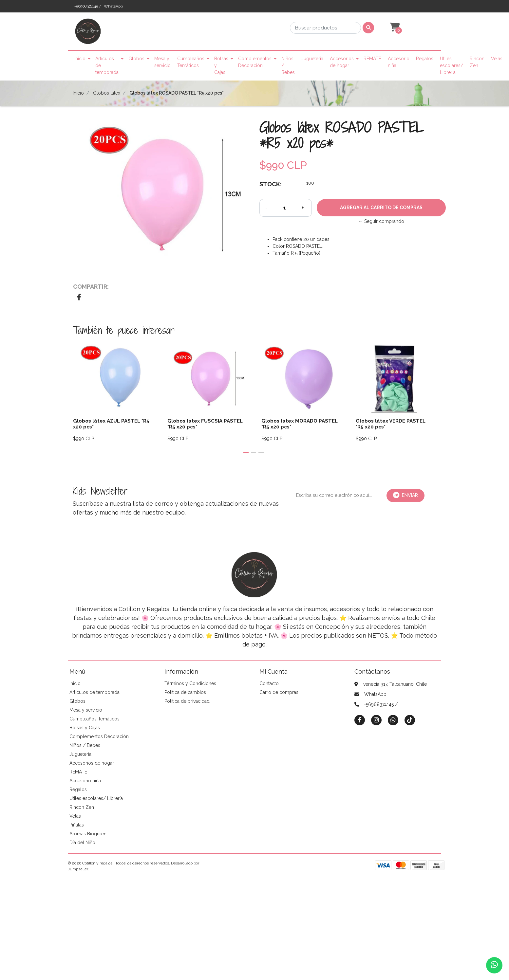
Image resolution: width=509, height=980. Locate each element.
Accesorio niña (399, 62)
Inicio (80, 59)
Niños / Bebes (288, 65)
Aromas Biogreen (88, 834)
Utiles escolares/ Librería (452, 65)
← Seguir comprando (381, 221)
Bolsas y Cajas (221, 65)
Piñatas (77, 825)
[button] (394, 27)
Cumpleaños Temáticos (191, 62)
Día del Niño (82, 843)
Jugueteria (312, 59)
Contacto (269, 683)
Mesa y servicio (162, 62)
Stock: (271, 184)
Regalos (425, 59)
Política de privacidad (187, 701)
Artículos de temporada (107, 65)
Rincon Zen (477, 62)
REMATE (372, 59)
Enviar (405, 495)
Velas (497, 59)
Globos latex (107, 93)
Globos (136, 59)
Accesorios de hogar (342, 62)
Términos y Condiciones (190, 683)
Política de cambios (185, 692)
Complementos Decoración (255, 62)
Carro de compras (279, 692)
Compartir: (91, 287)
